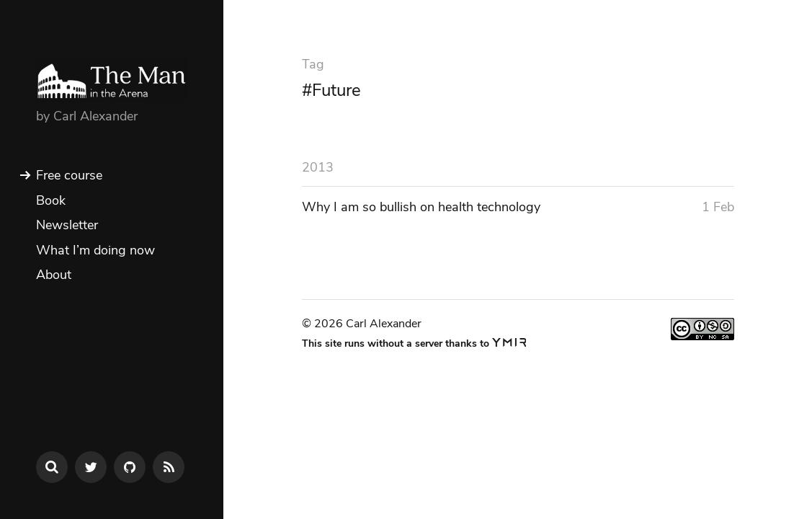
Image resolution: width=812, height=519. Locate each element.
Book (51, 200)
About (54, 275)
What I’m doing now (95, 250)
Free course (69, 175)
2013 (318, 167)
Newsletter (67, 225)
